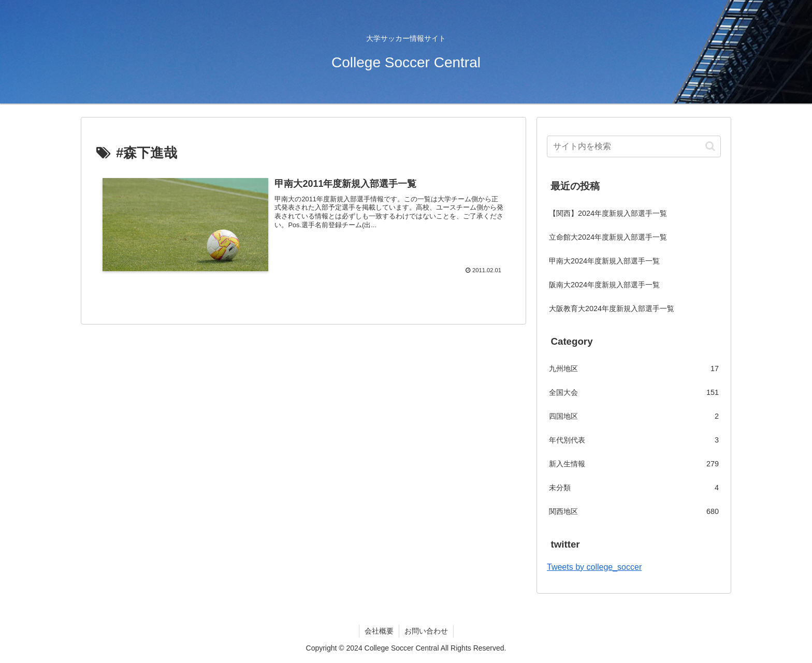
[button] (710, 146)
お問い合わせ (426, 631)
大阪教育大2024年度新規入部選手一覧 (612, 308)
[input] (634, 146)
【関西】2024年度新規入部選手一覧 (608, 213)
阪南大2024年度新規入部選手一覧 (604, 285)
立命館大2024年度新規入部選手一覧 (608, 237)
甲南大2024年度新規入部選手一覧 (604, 261)
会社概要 (379, 631)
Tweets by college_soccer (594, 567)
